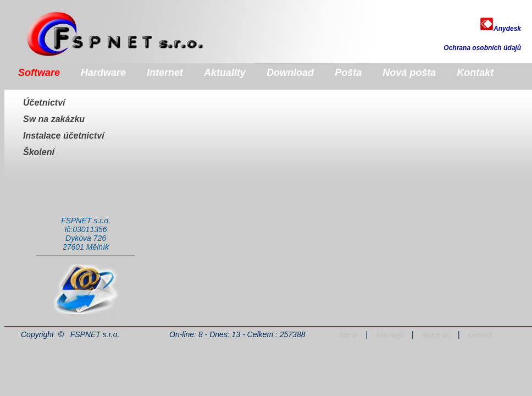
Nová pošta (409, 73)
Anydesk (500, 29)
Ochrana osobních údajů (482, 48)
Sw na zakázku (54, 119)
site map (389, 335)
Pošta (348, 73)
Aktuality (225, 73)
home (348, 335)
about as (436, 335)
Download (290, 73)
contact (480, 335)
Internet (165, 73)
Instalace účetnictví (64, 136)
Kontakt (475, 73)
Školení (39, 152)
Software (39, 73)
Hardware (103, 73)
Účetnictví (44, 103)
